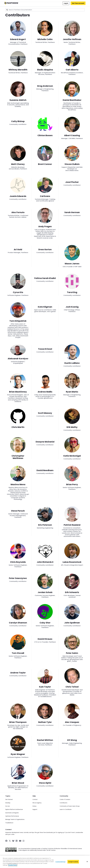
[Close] (87, 862)
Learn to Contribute (66, 809)
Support (35, 809)
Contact (35, 799)
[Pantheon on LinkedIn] (17, 841)
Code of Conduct (65, 799)
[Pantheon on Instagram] (24, 841)
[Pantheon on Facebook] (6, 841)
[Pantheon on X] (10, 841)
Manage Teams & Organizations (15, 819)
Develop (8, 803)
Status (34, 806)
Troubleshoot (9, 823)
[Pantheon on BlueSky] (13, 841)
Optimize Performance (12, 816)
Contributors (63, 803)
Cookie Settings (60, 862)
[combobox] (45, 10)
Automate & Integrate (12, 813)
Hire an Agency (37, 803)
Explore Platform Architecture (14, 809)
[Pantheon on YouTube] (20, 841)
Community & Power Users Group (70, 806)
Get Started (9, 799)
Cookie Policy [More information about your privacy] (13, 866)
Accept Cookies (73, 862)
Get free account (78, 3)
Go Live (8, 806)
